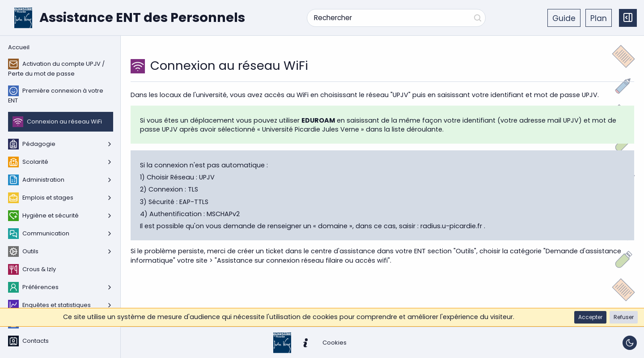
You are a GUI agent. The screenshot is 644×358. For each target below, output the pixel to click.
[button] (590, 317)
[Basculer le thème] (630, 343)
